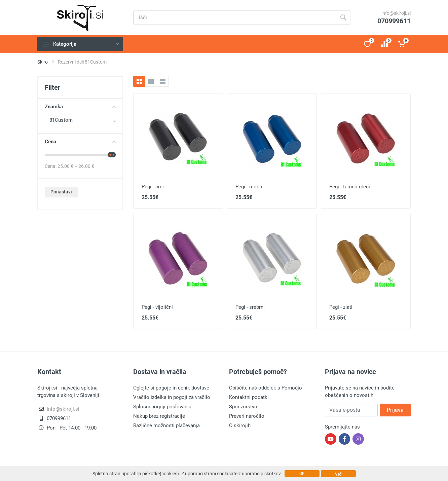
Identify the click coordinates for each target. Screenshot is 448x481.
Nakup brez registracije (159, 416)
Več (338, 474)
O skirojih (240, 425)
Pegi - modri (249, 187)
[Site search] (235, 17)
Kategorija (81, 44)
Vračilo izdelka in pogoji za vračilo (172, 397)
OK (302, 474)
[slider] (110, 155)
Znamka (80, 107)
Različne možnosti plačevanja (166, 425)
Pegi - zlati (341, 307)
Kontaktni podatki (249, 397)
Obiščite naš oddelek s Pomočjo (266, 388)
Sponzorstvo (243, 407)
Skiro (43, 62)
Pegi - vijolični (157, 307)
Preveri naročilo (247, 416)
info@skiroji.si (396, 13)
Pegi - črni (153, 187)
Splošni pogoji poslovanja (162, 407)
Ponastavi (61, 192)
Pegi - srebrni (250, 307)
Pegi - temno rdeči (350, 187)
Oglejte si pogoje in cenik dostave (171, 388)
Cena (80, 142)
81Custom (61, 120)
